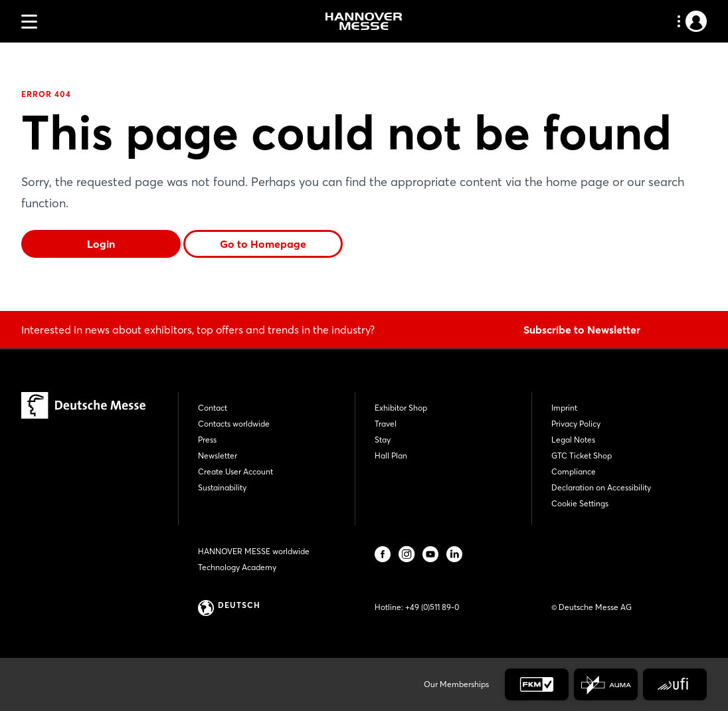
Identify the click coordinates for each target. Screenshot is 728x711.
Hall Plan (391, 456)
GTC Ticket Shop (582, 456)
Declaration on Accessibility (601, 487)
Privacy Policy (576, 424)
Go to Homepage (263, 244)
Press (207, 440)
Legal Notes (573, 440)
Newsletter (218, 456)
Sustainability (222, 487)
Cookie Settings (580, 503)
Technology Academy (237, 567)
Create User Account (235, 471)
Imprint (564, 408)
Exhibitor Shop (401, 408)
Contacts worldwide (234, 424)
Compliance (574, 471)
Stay (383, 440)
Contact (213, 408)
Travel (386, 424)
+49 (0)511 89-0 (432, 607)
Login (101, 244)
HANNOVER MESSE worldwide (254, 551)
